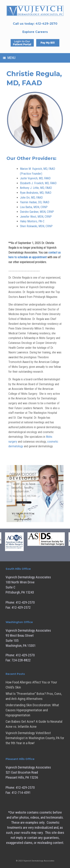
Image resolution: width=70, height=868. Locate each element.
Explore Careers (35, 32)
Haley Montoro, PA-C (32, 221)
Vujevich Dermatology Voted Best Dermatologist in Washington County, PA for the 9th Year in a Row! (35, 738)
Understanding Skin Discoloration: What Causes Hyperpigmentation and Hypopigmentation (32, 710)
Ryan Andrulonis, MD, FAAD (36, 193)
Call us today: (35, 24)
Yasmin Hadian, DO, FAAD (35, 202)
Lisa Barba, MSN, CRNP (34, 207)
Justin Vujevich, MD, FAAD (35, 178)
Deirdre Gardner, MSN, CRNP (37, 212)
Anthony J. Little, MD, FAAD (36, 188)
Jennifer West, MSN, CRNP (36, 217)
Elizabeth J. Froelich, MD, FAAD (38, 183)
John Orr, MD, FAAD (31, 198)
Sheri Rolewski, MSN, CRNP (36, 226)
